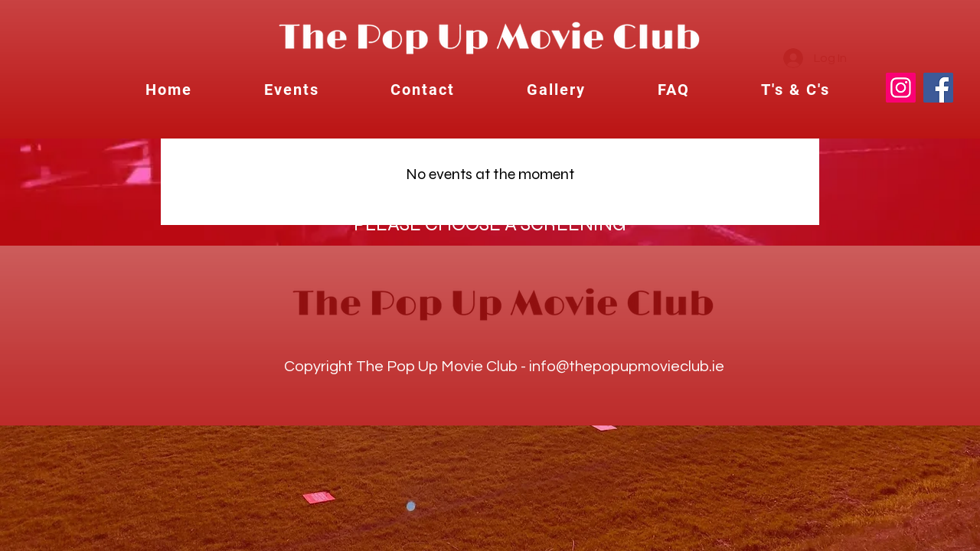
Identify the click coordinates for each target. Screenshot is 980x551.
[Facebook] (938, 88)
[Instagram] (901, 88)
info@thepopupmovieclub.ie (627, 367)
